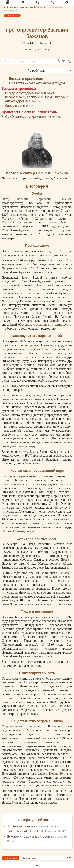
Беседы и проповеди (26, 78)
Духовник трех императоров (37, 836)
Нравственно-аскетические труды (37, 83)
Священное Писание (48, 324)
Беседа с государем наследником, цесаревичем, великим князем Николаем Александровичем (37, 97)
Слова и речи (15, 106)
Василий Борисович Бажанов (44, 199)
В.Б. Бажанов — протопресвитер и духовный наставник (33, 828)
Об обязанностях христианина (29, 116)
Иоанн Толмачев (61, 773)
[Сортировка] (49, 71)
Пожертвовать (12, 16)
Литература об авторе (37, 49)
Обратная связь (29, 858)
